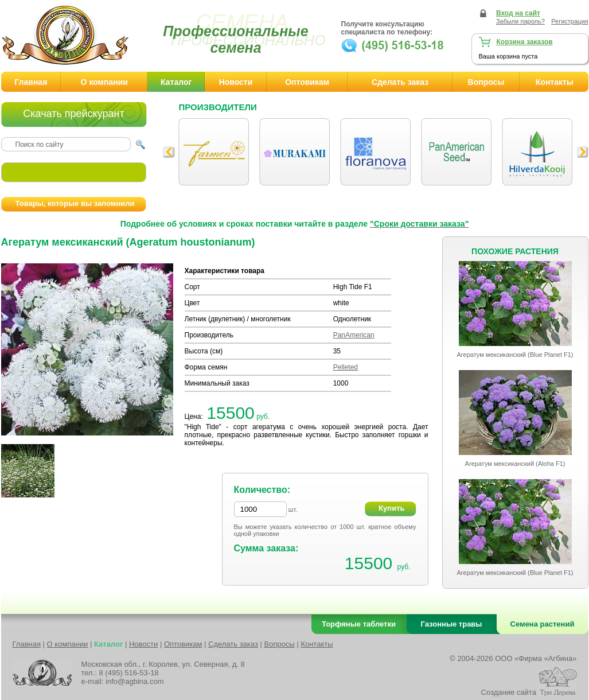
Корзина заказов (525, 42)
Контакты (317, 644)
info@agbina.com (134, 681)
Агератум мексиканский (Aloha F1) (515, 464)
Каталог (176, 82)
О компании (104, 82)
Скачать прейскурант (73, 114)
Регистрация (570, 21)
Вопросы (486, 82)
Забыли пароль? (520, 21)
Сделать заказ (400, 82)
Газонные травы (452, 624)
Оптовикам (307, 82)
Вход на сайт (518, 13)
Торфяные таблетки (359, 624)
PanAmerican (354, 335)
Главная (31, 82)
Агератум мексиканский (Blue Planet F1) (515, 355)
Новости (236, 82)
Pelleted (346, 367)
